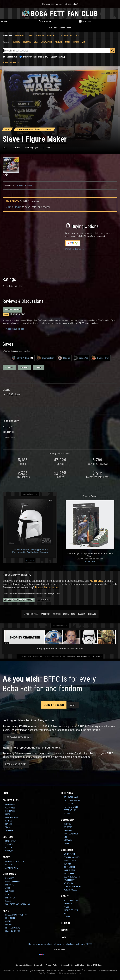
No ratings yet (31, 148)
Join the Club (54, 705)
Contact (68, 917)
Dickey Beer (69, 874)
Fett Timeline (70, 810)
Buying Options (24, 185)
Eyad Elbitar (69, 880)
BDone (64, 358)
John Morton (70, 867)
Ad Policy (30, 560)
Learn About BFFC (16, 765)
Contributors (66, 35)
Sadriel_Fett (100, 358)
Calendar (67, 850)
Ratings (9, 821)
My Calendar (69, 854)
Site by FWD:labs (94, 965)
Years (8, 827)
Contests (68, 827)
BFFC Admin (22, 358)
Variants (9, 844)
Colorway (27, 42)
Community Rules (23, 965)
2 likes (39, 367)
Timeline (59, 42)
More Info (90, 561)
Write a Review (12, 310)
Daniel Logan (70, 861)
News (6, 911)
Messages (68, 840)
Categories (10, 808)
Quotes (67, 813)
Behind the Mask (71, 797)
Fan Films (10, 891)
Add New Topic (15, 329)
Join (9, 207)
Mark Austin (69, 870)
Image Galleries (12, 882)
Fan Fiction (10, 898)
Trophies (68, 844)
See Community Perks (18, 738)
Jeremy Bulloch (71, 890)
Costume (8, 837)
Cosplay (9, 851)
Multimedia (9, 874)
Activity (67, 824)
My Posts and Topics (15, 861)
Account (86, 21)
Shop (66, 913)
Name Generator (71, 834)
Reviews (9, 824)
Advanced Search (11, 62)
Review (76, 42)
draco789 (81, 358)
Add (77, 35)
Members (68, 831)
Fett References (71, 807)
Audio (8, 888)
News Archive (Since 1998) (17, 915)
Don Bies (67, 864)
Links (66, 837)
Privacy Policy (52, 965)
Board (6, 857)
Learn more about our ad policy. (88, 656)
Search (45, 21)
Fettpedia (67, 793)
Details (9, 848)
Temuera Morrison (72, 857)
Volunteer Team (71, 900)
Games (8, 901)
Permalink (11, 437)
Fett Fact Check (13, 928)
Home (6, 793)
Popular (40, 35)
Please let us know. (47, 587)
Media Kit (68, 904)
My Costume (11, 841)
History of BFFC (71, 910)
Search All (12, 57)
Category (16, 42)
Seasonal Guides (13, 931)
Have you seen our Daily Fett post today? (60, 4)
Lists (8, 814)
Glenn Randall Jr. (72, 877)
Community (68, 820)
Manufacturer (47, 42)
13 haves (9, 367)
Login (73, 705)
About (65, 896)
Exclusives (10, 918)
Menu (6, 21)
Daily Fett (10, 878)
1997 (5, 148)
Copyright (39, 965)
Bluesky (81, 614)
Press (66, 907)
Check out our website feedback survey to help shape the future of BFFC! (60, 944)
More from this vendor (75, 249)
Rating (68, 42)
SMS (73, 614)
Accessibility (67, 965)
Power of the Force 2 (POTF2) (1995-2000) (44, 57)
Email (66, 614)
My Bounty (20, 35)
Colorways (10, 811)
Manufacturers (12, 818)
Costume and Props (72, 887)
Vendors (51, 35)
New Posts (10, 865)
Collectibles (11, 800)
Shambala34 (45, 358)
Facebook (46, 614)
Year (36, 42)
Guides (8, 921)
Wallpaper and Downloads (18, 904)
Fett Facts (68, 804)
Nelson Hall (69, 883)
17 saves (47, 148)
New (31, 35)
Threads (92, 614)
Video (8, 895)
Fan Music (10, 885)
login (18, 207)
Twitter (57, 614)
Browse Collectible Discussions (19, 600)
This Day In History (72, 801)
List (84, 42)
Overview (7, 35)
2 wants (24, 367)
